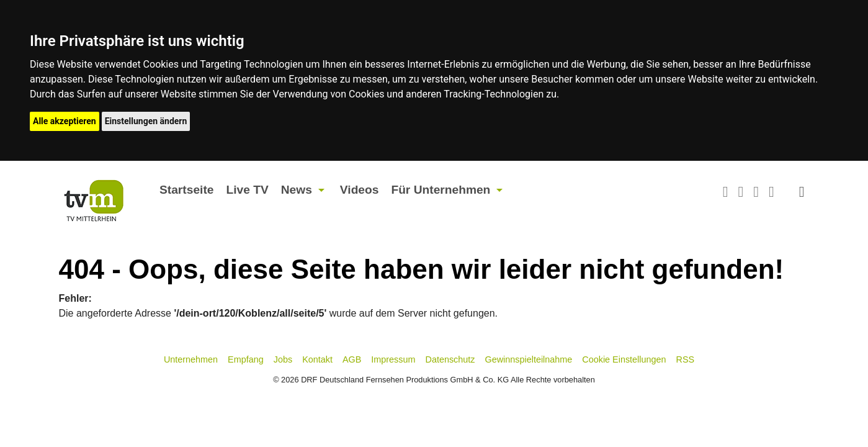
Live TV (247, 190)
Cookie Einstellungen (624, 359)
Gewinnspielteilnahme (529, 359)
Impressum (393, 359)
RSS (686, 359)
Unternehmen (191, 359)
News (297, 190)
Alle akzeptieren (65, 121)
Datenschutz (450, 359)
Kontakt (317, 359)
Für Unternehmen (441, 190)
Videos (360, 190)
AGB (352, 359)
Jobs (283, 359)
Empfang (246, 359)
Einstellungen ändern (146, 121)
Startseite (186, 190)
